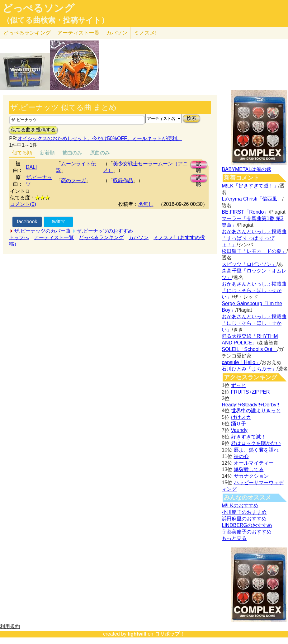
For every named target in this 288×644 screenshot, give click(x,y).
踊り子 (238, 424)
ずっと (238, 385)
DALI (31, 167)
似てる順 (22, 153)
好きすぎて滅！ (248, 437)
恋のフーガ (73, 180)
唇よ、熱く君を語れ (256, 450)
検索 (191, 118)
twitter (58, 222)
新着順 (47, 153)
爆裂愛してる (249, 469)
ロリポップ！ (170, 634)
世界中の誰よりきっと (256, 411)
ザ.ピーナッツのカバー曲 (42, 231)
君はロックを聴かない (256, 443)
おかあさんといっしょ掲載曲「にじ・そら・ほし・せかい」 (254, 290)
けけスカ (241, 417)
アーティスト (78, 33)
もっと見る (234, 538)
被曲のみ (72, 153)
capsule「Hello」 (241, 362)
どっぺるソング (38, 8)
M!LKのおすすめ (240, 506)
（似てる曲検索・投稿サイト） (56, 20)
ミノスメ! (145, 33)
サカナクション (251, 476)
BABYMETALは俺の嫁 (246, 169)
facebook (27, 222)
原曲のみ (100, 153)
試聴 (199, 165)
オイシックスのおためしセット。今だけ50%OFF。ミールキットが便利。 (100, 138)
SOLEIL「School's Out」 (249, 349)
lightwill (137, 634)
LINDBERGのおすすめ (247, 525)
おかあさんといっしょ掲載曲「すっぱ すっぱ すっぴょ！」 (254, 238)
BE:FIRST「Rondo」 (245, 212)
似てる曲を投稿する (33, 130)
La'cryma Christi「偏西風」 (252, 199)
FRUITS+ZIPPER (250, 392)
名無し (146, 204)
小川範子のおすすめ (244, 512)
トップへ (19, 237)
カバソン (117, 33)
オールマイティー (254, 463)
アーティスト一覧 (54, 237)
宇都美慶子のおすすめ (247, 532)
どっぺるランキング (101, 237)
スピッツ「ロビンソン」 (249, 264)
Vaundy (239, 430)
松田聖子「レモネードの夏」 (254, 251)
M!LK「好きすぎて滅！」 (250, 186)
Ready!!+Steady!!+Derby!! (250, 405)
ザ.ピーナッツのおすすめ (105, 231)
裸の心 (241, 456)
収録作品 (123, 180)
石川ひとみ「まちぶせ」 (249, 369)
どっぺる (27, 33)
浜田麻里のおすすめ (244, 519)
